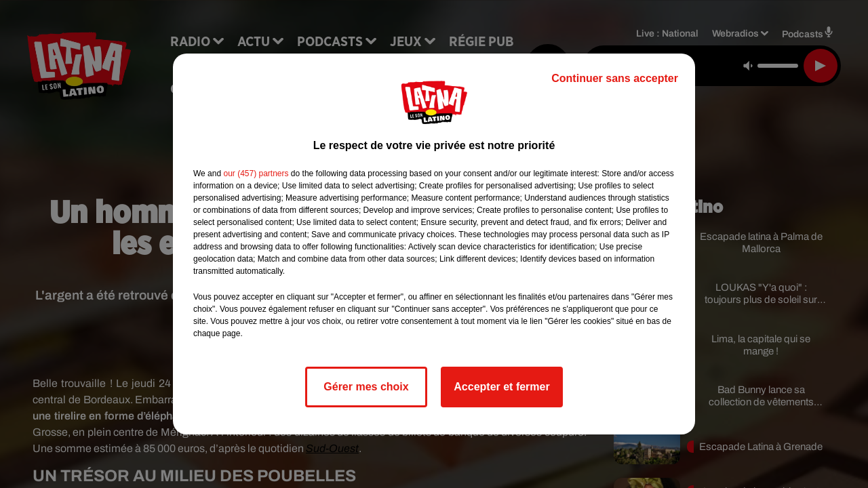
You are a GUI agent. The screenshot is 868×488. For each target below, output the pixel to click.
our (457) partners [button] (256, 174)
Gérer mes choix (366, 387)
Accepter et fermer (501, 387)
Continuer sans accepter (615, 78)
